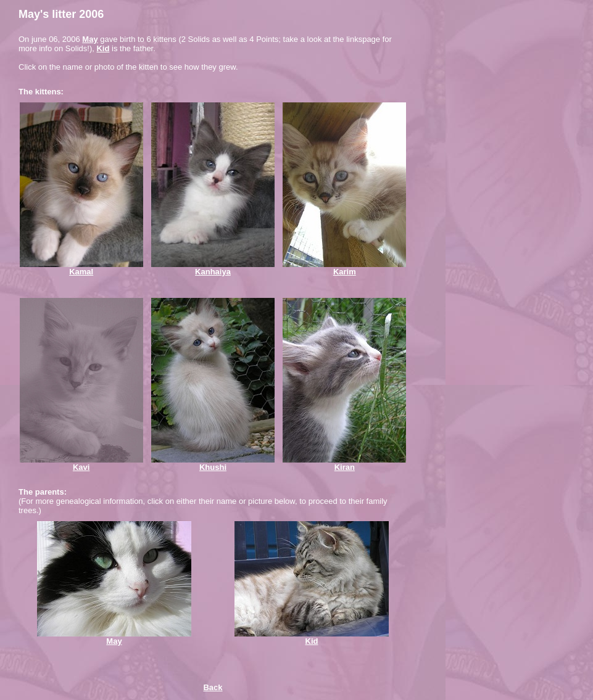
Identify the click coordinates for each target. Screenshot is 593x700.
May (90, 39)
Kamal (81, 272)
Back (213, 687)
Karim (345, 272)
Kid (103, 48)
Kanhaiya (213, 272)
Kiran (345, 467)
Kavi (81, 467)
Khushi (213, 467)
